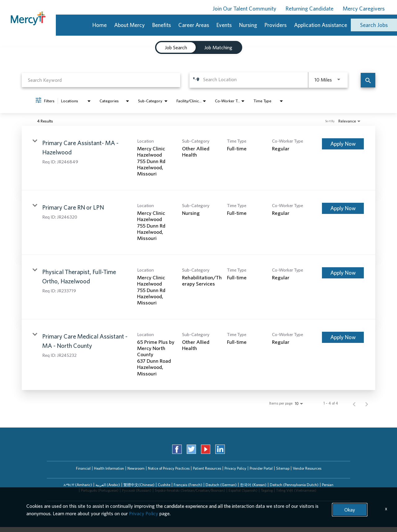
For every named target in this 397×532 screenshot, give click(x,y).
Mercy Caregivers (364, 9)
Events (224, 25)
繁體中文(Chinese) (139, 485)
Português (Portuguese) (100, 490)
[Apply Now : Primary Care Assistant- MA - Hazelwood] (343, 144)
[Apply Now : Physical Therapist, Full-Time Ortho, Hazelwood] (343, 273)
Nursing (248, 25)
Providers (276, 25)
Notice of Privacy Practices (169, 468)
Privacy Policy (235, 468)
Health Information (109, 468)
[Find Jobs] (368, 80)
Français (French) (188, 485)
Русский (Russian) (137, 490)
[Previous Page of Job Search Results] (354, 403)
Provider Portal (261, 468)
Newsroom (136, 468)
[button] (78, 485)
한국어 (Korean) (253, 485)
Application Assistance (321, 25)
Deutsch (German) (221, 485)
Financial (83, 468)
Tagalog (267, 490)
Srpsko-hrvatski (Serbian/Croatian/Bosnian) (190, 490)
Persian (328, 485)
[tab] (78, 485)
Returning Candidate (310, 9)
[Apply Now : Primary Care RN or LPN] (343, 208)
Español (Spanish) (243, 490)
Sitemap (283, 468)
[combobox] (101, 80)
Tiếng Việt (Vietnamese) (296, 490)
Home (100, 25)
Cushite (164, 485)
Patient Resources (207, 468)
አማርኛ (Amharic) (78, 485)
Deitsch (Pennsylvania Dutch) (294, 485)
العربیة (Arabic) (108, 485)
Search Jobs (374, 25)
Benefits (162, 25)
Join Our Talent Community (244, 9)
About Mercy (129, 25)
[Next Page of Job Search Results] (367, 403)
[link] (198, 158)
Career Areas (194, 25)
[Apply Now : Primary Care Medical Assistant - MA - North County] (343, 337)
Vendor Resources (307, 468)
